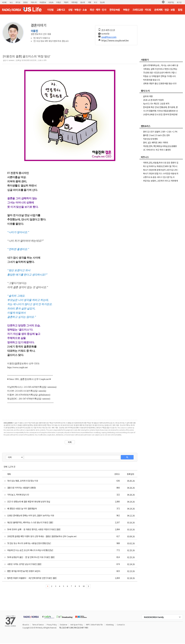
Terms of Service (38, 625)
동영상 (26, 2)
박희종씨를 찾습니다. (152, 80)
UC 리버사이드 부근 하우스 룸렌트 (157, 150)
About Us (26, 625)
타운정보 (43, 2)
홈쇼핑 (83, 2)
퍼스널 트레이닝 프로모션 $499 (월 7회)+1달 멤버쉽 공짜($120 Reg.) (160, 168)
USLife (51, 2)
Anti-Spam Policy (77, 625)
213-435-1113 (108, 30)
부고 (95, 2)
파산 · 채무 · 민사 (98, 10)
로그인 (179, 2)
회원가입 (171, 2)
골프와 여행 (148, 96)
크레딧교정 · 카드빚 (142, 10)
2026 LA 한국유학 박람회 (153, 100)
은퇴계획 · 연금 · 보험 (164, 10)
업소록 (102, 2)
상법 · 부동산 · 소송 (77, 10)
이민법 (50, 10)
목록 (70, 442)
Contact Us (121, 625)
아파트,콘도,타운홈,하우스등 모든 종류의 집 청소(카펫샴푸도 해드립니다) (161, 164)
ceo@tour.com (109, 37)
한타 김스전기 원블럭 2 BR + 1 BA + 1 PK (160, 132)
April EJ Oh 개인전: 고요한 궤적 (156, 104)
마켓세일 (74, 2)
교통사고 (61, 10)
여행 (90, 2)
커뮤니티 (34, 2)
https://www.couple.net (17, 367)
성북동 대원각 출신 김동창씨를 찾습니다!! (160, 83)
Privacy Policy (52, 625)
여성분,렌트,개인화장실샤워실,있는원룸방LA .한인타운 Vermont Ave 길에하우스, (160, 148)
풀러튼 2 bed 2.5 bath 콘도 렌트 (157, 135)
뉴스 (11, 2)
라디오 (18, 2)
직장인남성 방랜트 (151, 139)
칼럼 (180, 10)
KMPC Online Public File (94, 625)
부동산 (58, 2)
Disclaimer (63, 625)
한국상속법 (115, 10)
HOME (4, 2)
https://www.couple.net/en (115, 40)
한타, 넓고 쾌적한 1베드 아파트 (156, 142)
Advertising (110, 625)
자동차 (66, 2)
